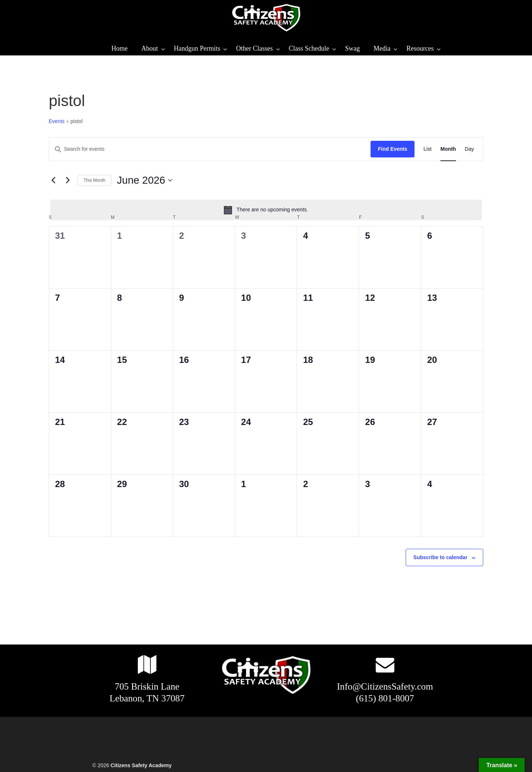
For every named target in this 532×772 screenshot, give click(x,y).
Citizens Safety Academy (266, 18)
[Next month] (68, 180)
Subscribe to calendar (440, 557)
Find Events (393, 149)
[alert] (266, 210)
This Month (94, 180)
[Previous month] (53, 180)
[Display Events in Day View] (469, 149)
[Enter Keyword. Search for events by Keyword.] (210, 149)
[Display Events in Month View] (448, 149)
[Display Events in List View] (427, 149)
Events (57, 121)
